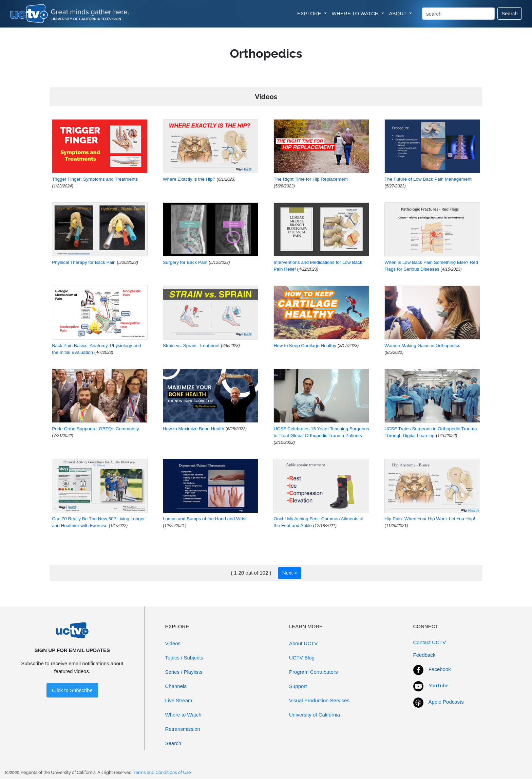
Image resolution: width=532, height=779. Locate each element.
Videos (173, 643)
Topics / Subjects (184, 658)
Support (298, 686)
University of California (315, 715)
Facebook (440, 669)
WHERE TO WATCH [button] (356, 13)
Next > (290, 573)
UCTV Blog (302, 658)
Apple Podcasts (446, 702)
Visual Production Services (319, 700)
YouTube (439, 685)
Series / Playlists (184, 672)
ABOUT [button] (399, 13)
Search (510, 13)
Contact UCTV (430, 642)
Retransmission (183, 729)
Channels (176, 686)
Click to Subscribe (72, 690)
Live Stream (179, 700)
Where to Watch (183, 715)
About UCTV (303, 643)
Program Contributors (313, 672)
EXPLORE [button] (310, 13)
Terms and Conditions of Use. (163, 772)
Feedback (424, 655)
